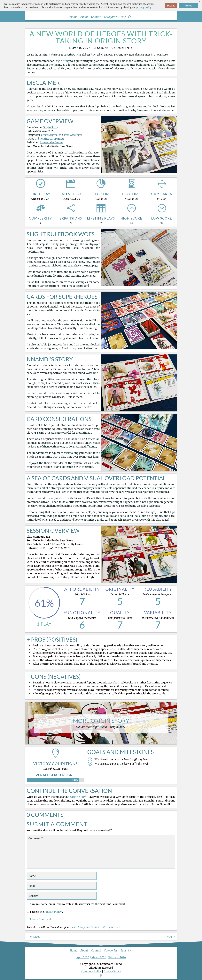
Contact (96, 17)
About (84, 17)
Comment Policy (91, 971)
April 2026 (83, 957)
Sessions (101, 48)
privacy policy (144, 7)
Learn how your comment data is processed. (96, 927)
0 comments (122, 48)
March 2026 (99, 957)
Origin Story (62, 61)
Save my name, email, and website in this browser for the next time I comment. (78, 904)
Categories (111, 17)
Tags (123, 17)
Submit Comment (40, 919)
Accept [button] (188, 6)
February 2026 (117, 957)
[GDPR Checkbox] (28, 912)
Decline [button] (171, 6)
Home (74, 17)
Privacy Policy (53, 912)
